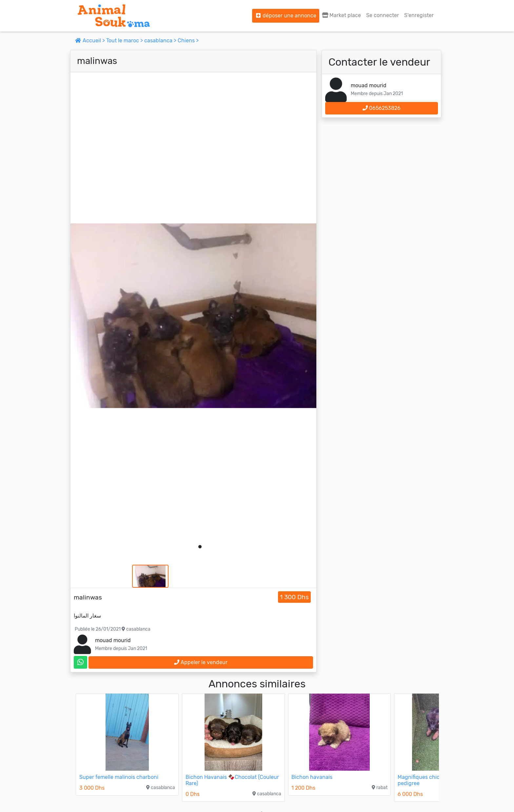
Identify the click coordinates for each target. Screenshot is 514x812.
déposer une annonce (286, 16)
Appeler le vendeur (201, 662)
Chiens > (188, 41)
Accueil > (91, 41)
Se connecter (383, 15)
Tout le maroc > (125, 41)
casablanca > (161, 41)
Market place (341, 15)
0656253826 (382, 108)
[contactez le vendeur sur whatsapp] (80, 662)
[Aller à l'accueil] (114, 16)
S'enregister (419, 15)
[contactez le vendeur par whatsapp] (80, 662)
